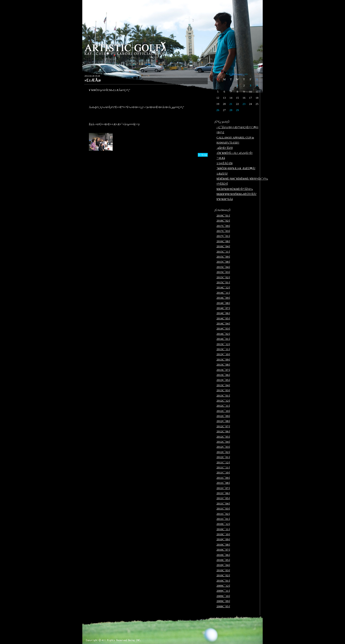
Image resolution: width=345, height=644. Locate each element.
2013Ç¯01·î (223, 396)
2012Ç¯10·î (223, 411)
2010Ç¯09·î (223, 539)
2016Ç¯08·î (223, 241)
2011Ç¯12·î (223, 462)
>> (246, 74)
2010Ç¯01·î (223, 581)
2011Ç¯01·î (223, 519)
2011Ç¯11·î (223, 467)
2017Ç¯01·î (223, 236)
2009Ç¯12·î (223, 586)
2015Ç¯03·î (223, 272)
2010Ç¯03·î (223, 570)
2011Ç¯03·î (223, 508)
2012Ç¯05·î (223, 437)
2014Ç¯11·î (223, 293)
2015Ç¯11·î (223, 252)
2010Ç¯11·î (223, 529)
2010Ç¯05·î (223, 560)
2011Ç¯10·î (223, 472)
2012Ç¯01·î (223, 457)
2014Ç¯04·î (223, 323)
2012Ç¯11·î (223, 406)
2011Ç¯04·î (223, 503)
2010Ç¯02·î (223, 575)
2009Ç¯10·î (223, 596)
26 (218, 110)
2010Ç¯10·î (223, 534)
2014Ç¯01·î (223, 339)
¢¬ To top (203, 155)
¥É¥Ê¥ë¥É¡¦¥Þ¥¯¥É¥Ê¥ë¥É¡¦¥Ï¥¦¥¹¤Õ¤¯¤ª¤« (242, 179)
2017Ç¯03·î (223, 231)
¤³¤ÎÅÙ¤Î (222, 184)
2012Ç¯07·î (223, 426)
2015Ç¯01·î (223, 282)
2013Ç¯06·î (223, 375)
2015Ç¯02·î (223, 277)
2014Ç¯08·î (223, 303)
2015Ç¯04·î (223, 267)
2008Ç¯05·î (223, 606)
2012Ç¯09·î (223, 416)
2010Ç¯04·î (223, 565)
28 (231, 110)
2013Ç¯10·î (223, 354)
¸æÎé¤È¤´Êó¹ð (225, 148)
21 (231, 104)
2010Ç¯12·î (223, 524)
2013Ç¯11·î (223, 349)
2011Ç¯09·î (223, 478)
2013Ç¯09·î (223, 359)
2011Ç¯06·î (223, 493)
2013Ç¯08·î (223, 365)
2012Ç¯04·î (223, 442)
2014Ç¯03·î (223, 328)
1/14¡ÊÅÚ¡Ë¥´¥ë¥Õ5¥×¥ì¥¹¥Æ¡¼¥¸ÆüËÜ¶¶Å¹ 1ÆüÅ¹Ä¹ (236, 168)
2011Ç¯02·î (223, 514)
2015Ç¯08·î (223, 262)
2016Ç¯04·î (223, 246)
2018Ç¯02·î (223, 221)
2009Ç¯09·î (223, 601)
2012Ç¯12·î (223, 401)
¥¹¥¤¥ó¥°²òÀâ (225, 199)
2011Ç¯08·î (223, 483)
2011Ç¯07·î (223, 488)
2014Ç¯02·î (223, 334)
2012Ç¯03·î (223, 447)
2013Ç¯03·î (223, 390)
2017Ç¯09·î (223, 226)
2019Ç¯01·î (223, 216)
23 (244, 104)
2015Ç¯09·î (223, 257)
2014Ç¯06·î (223, 313)
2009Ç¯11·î (223, 591)
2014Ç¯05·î (223, 318)
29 (237, 110)
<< (229, 74)
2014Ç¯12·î (223, 287)
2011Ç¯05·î (223, 498)
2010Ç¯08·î (223, 545)
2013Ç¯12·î (223, 344)
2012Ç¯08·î (223, 421)
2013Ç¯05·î (223, 380)
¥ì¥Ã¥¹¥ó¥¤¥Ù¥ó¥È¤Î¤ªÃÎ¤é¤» (235, 189)
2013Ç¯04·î (223, 385)
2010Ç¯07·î (223, 550)
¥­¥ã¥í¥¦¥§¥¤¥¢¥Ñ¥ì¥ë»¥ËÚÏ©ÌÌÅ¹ (237, 194)
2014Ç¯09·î (223, 298)
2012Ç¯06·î (223, 431)
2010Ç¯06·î (223, 555)
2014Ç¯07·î (223, 308)
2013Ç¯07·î (223, 370)
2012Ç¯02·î (223, 452)
